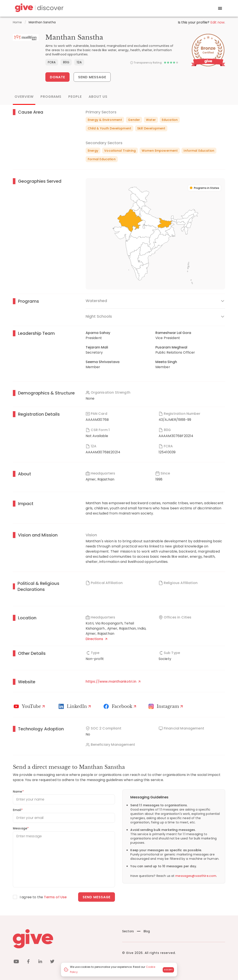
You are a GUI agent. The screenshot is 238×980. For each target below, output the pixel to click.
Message (21, 828)
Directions (96, 639)
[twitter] (52, 962)
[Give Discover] (39, 8)
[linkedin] (40, 962)
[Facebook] (120, 706)
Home (17, 22)
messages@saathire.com (196, 876)
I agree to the (43, 897)
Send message (97, 897)
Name (18, 792)
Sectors (128, 931)
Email (18, 810)
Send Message (92, 77)
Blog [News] (144, 931)
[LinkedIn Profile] (75, 706)
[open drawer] (220, 8)
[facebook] (28, 962)
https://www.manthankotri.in (113, 681)
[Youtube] (30, 706)
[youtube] (16, 962)
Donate (57, 77)
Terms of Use (55, 897)
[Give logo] (64, 939)
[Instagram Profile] (166, 706)
